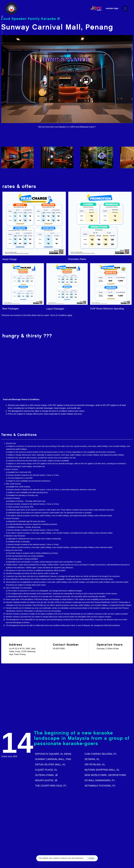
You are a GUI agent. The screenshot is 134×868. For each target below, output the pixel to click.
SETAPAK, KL (92, 759)
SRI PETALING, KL (95, 764)
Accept (91, 858)
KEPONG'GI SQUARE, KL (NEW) (53, 754)
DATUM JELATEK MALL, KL (50, 764)
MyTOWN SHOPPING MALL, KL (102, 770)
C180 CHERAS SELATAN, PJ (100, 754)
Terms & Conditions (103, 862)
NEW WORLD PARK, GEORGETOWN (105, 775)
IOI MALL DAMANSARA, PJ (100, 780)
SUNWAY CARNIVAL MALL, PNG (53, 759)
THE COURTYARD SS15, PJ (51, 786)
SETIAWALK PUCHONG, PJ (100, 786)
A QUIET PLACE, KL (46, 770)
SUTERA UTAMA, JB (46, 775)
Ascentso (89, 862)
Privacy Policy (118, 862)
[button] (125, 8)
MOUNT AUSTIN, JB (46, 780)
